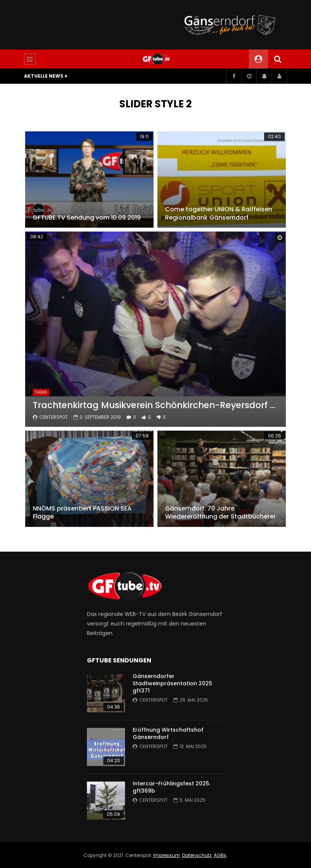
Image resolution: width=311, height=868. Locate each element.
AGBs (220, 855)
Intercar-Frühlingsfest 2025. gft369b (172, 787)
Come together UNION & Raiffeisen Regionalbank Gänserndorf (219, 213)
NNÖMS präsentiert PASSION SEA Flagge (82, 513)
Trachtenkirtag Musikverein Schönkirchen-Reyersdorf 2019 (155, 405)
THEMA (41, 392)
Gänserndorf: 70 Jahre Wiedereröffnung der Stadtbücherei (220, 513)
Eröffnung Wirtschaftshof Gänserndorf (168, 733)
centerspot (54, 417)
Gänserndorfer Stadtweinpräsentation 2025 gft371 (172, 683)
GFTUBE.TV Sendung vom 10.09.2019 (87, 218)
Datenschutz (197, 855)
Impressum (167, 855)
